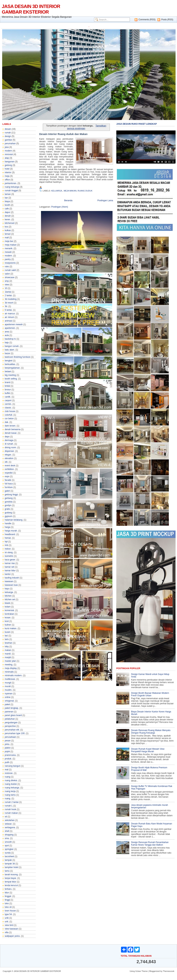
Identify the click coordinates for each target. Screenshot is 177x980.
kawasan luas (11, 585)
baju (7, 343)
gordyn (8, 505)
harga (7, 527)
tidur (7, 893)
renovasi (9, 154)
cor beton (9, 419)
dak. (7, 422)
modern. (9, 256)
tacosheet (9, 856)
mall (7, 238)
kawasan (9, 581)
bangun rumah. (12, 346)
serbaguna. (10, 827)
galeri (7, 491)
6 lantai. (8, 310)
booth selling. (11, 379)
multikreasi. (10, 679)
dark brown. (10, 426)
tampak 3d (10, 864)
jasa (7, 147)
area (7, 332)
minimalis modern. (13, 675)
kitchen (8, 596)
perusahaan (10, 737)
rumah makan (11, 813)
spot (7, 846)
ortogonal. (9, 701)
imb (6, 545)
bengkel (8, 361)
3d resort (9, 303)
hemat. (8, 538)
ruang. (8, 799)
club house (10, 411)
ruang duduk (11, 784)
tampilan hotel (11, 867)
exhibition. (10, 469)
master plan (10, 661)
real (7, 770)
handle (8, 523)
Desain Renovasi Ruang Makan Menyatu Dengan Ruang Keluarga (151, 732)
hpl (6, 542)
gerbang (9, 498)
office (7, 180)
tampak (8, 860)
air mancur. (10, 314)
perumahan (10, 143)
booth (7, 205)
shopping (9, 835)
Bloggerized (154, 971)
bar (6, 198)
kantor (8, 574)
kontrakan (9, 614)
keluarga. (9, 592)
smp (7, 281)
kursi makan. (11, 628)
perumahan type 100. (15, 733)
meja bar (9, 241)
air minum (9, 317)
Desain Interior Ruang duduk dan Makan (63, 134)
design (8, 136)
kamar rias (10, 563)
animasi (8, 321)
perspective (10, 726)
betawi (8, 371)
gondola (9, 502)
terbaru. (8, 889)
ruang (7, 777)
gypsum (8, 516)
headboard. (10, 534)
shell (7, 831)
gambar (8, 140)
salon (7, 274)
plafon (8, 748)
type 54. (9, 914)
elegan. (8, 455)
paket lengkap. (12, 708)
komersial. (10, 610)
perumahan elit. (12, 730)
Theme (144, 971)
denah (8, 216)
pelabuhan (10, 719)
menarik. (9, 248)
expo (7, 476)
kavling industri (12, 578)
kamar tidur (10, 571)
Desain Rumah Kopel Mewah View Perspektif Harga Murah (148, 750)
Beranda (68, 200)
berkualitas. (10, 364)
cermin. (8, 404)
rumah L (9, 806)
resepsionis (10, 263)
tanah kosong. (11, 875)
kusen (8, 632)
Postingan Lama (105, 200)
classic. (8, 408)
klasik (7, 603)
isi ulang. (9, 552)
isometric (9, 556)
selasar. (8, 824)
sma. (7, 838)
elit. (6, 462)
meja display (11, 668)
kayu (7, 589)
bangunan (9, 162)
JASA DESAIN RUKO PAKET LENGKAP (137, 124)
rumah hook (10, 809)
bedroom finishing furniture (18, 357)
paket (7, 704)
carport (8, 400)
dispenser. (10, 451)
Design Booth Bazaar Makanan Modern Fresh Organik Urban (150, 694)
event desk (10, 466)
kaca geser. (10, 560)
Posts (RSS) (167, 20)
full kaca (9, 484)
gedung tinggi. (11, 495)
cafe (7, 209)
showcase (9, 277)
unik (7, 918)
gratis (7, 509)
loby (7, 647)
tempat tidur (10, 882)
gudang (8, 513)
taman (8, 194)
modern (8, 151)
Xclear (138, 971)
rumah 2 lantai (12, 802)
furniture (9, 487)
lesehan (8, 643)
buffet (7, 393)
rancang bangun (13, 766)
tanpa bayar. (11, 878)
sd (6, 817)
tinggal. (8, 896)
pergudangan (11, 723)
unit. (7, 922)
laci (6, 636)
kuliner (8, 625)
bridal (7, 386)
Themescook (169, 971)
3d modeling (11, 299)
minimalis (9, 672)
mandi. (8, 654)
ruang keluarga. (12, 788)
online (8, 697)
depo (7, 437)
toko (7, 903)
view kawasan (11, 929)
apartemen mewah (14, 324)
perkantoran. (11, 183)
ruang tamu (10, 795)
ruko (7, 267)
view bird (9, 925)
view (7, 285)
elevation (9, 458)
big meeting (10, 375)
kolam (8, 607)
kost (7, 621)
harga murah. (11, 531)
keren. (8, 219)
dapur (7, 212)
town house (10, 911)
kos (6, 227)
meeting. (9, 665)
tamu (7, 871)
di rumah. (9, 444)
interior (8, 172)
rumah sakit (10, 270)
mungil (8, 683)
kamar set (9, 567)
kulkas (8, 230)
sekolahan (10, 820)
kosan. (8, 618)
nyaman (9, 694)
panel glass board (13, 715)
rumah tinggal (11, 191)
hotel (7, 169)
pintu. (7, 744)
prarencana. (10, 755)
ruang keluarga (12, 187)
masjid (8, 657)
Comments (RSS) (147, 20)
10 (6, 288)
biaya (7, 201)
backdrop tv (10, 339)
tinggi (7, 900)
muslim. (8, 690)
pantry (8, 259)
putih (7, 762)
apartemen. (10, 328)
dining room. (11, 447)
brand (7, 382)
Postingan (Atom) (60, 207)
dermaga (9, 440)
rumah (8, 133)
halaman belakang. (14, 520)
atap (7, 158)
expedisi (9, 473)
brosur (8, 390)
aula (7, 335)
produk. (8, 759)
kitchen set (10, 599)
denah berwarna (13, 429)
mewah (8, 252)
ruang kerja (10, 791)
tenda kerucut (11, 885)
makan (8, 650)
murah (8, 686)
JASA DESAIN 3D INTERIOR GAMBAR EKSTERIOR (31, 9)
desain (8, 129)
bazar (7, 353)
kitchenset (10, 223)
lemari (8, 234)
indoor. (8, 549)
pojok (7, 751)
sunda (8, 853)
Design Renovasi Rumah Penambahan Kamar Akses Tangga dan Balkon (150, 844)
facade (8, 480)
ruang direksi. (11, 780)
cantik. (8, 397)
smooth (8, 842)
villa (7, 932)
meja (7, 176)
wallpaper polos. (13, 936)
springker (9, 849)
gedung (8, 165)
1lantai (8, 292)
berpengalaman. (13, 368)
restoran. (9, 773)
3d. (6, 306)
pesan (8, 741)
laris (7, 639)
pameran (9, 712)
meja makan (11, 245)
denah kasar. (11, 433)
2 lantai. (8, 295)
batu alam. (10, 350)
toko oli (8, 907)
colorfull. (9, 415)
